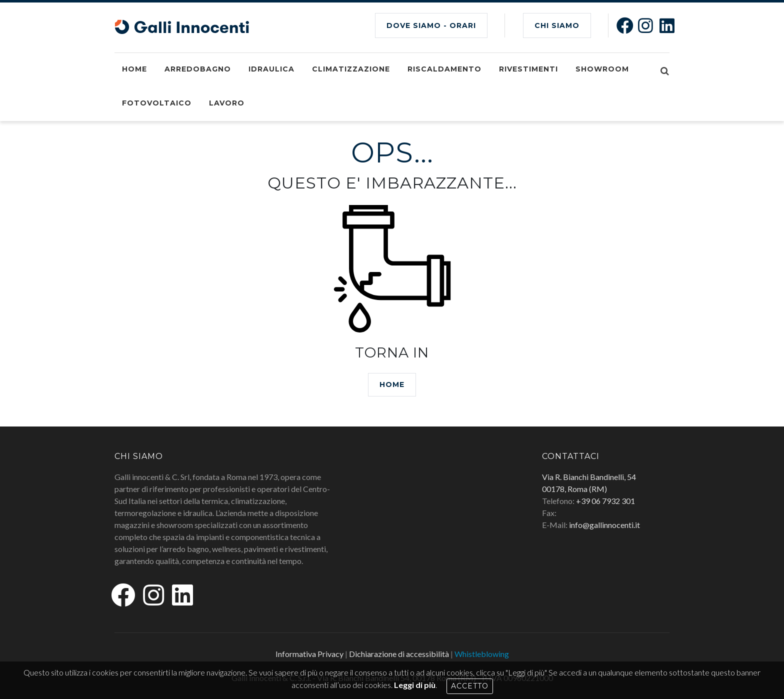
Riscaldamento (444, 69)
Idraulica (271, 69)
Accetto (470, 686)
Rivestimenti (528, 69)
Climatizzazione (351, 69)
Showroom (602, 69)
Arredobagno (198, 69)
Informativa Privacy (309, 654)
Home (134, 69)
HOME (392, 384)
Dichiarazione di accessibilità (399, 654)
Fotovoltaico (157, 103)
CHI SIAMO (557, 25)
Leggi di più (415, 685)
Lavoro (227, 103)
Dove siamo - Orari (431, 25)
